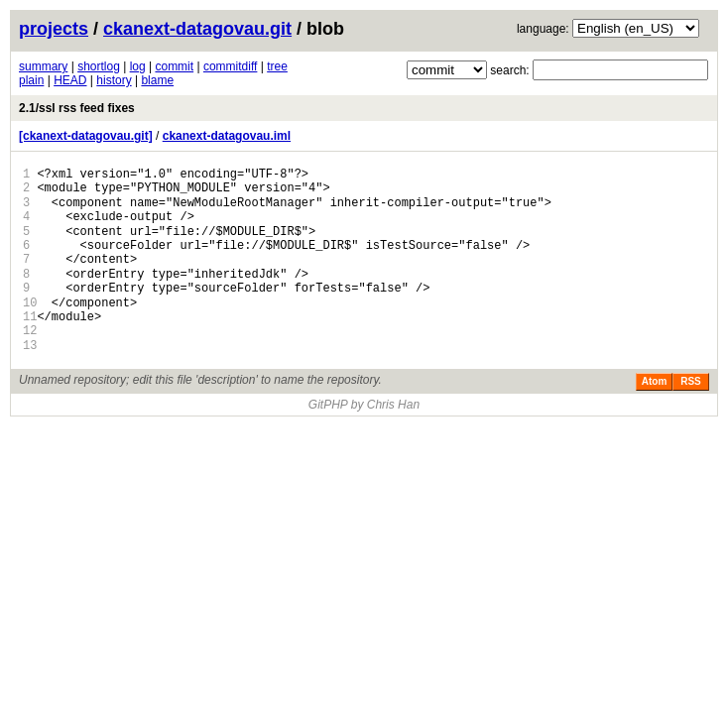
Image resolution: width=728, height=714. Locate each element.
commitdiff (230, 66)
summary (43, 66)
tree (277, 66)
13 (30, 346)
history (114, 80)
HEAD (70, 80)
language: (543, 29)
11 (30, 317)
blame (157, 80)
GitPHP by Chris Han (364, 405)
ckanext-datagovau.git (197, 29)
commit (174, 66)
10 (30, 303)
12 (30, 331)
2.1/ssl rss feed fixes (77, 108)
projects (54, 29)
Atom (655, 381)
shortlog (99, 66)
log (138, 66)
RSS (691, 381)
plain (31, 80)
